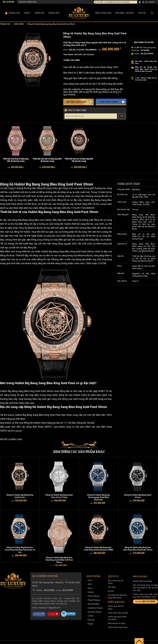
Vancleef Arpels (95, 612)
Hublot (91, 592)
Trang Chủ (14, 13)
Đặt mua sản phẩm (79, 102)
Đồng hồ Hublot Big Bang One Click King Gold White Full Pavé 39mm (59, 560)
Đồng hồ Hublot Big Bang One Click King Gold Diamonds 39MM (99, 549)
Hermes (91, 620)
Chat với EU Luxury (112, 102)
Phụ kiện (120, 13)
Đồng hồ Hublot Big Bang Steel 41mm (138, 496)
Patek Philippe (94, 600)
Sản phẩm (19, 24)
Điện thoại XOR (103, 13)
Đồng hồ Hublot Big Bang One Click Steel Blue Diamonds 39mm (138, 549)
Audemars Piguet (95, 608)
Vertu (90, 580)
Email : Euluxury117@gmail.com (46, 608)
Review (130, 13)
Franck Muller (94, 596)
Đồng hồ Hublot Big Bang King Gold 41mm (20, 496)
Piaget (91, 624)
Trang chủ (5, 24)
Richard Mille (93, 604)
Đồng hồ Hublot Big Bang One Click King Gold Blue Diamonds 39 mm (20, 550)
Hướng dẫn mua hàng (142, 581)
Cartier (91, 616)
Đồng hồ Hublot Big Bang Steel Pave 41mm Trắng (59, 496)
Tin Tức (142, 13)
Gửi (122, 116)
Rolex (90, 588)
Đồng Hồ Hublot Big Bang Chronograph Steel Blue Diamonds (99, 497)
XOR (90, 584)
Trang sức (54, 13)
